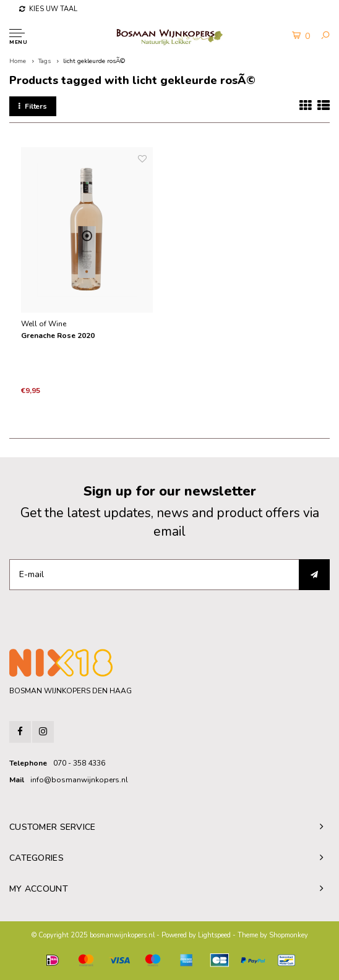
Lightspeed (214, 935)
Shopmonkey (289, 935)
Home (18, 61)
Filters (33, 106)
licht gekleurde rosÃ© (94, 61)
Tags (45, 61)
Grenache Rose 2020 (58, 336)
